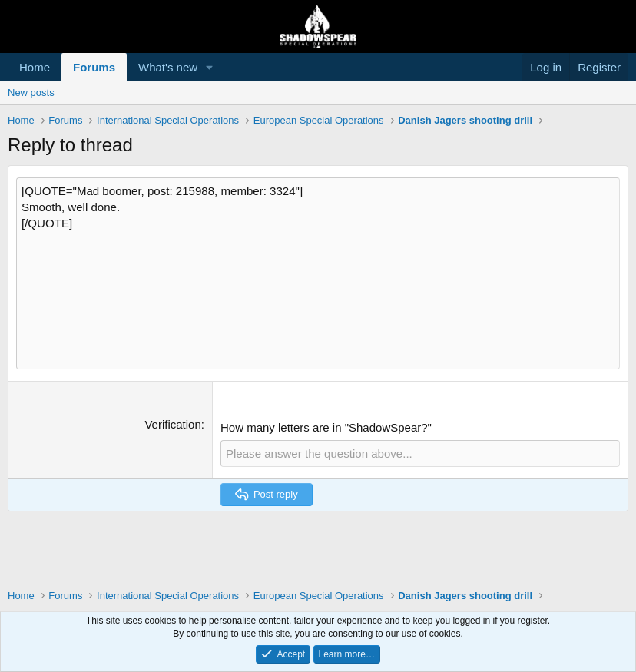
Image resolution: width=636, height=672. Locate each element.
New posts (31, 93)
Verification (172, 424)
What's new (168, 67)
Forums (94, 67)
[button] (210, 67)
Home (35, 67)
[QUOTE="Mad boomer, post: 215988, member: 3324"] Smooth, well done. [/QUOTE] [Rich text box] (318, 273)
